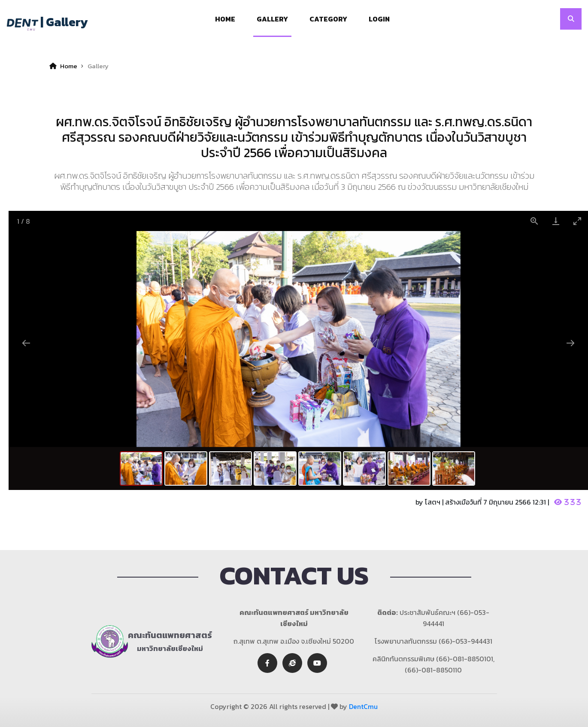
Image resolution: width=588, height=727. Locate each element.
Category (328, 19)
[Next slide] (570, 343)
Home (225, 19)
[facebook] (267, 663)
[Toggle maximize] (577, 221)
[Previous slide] (26, 343)
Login (379, 19)
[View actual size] (534, 221)
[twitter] (292, 663)
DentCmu (363, 706)
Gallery (272, 19)
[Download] (556, 221)
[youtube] (317, 663)
